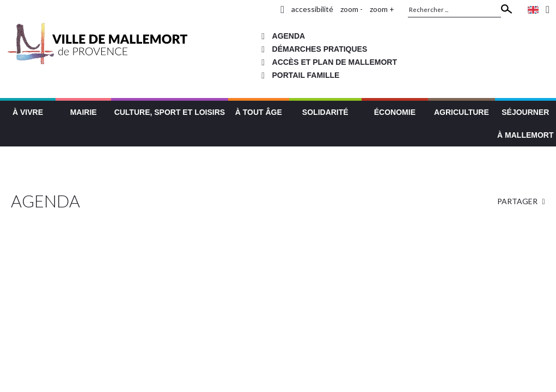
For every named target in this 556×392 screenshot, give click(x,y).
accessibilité (312, 9)
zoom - (352, 9)
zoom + (382, 9)
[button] (28, 111)
